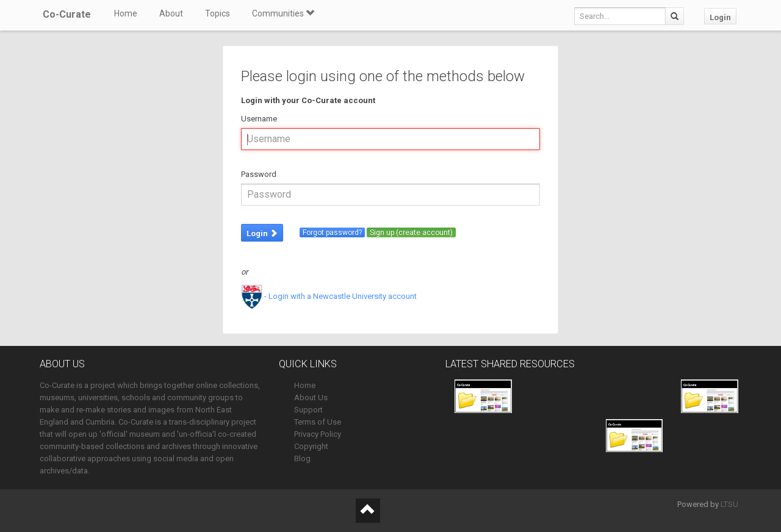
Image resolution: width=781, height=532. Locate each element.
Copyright (311, 446)
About (171, 13)
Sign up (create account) (411, 232)
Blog (302, 458)
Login (720, 17)
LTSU (729, 504)
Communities (283, 13)
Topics (218, 13)
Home (126, 13)
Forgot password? (332, 232)
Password (259, 174)
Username (259, 119)
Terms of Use (318, 422)
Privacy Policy (318, 434)
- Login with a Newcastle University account (329, 296)
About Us (311, 397)
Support (308, 410)
